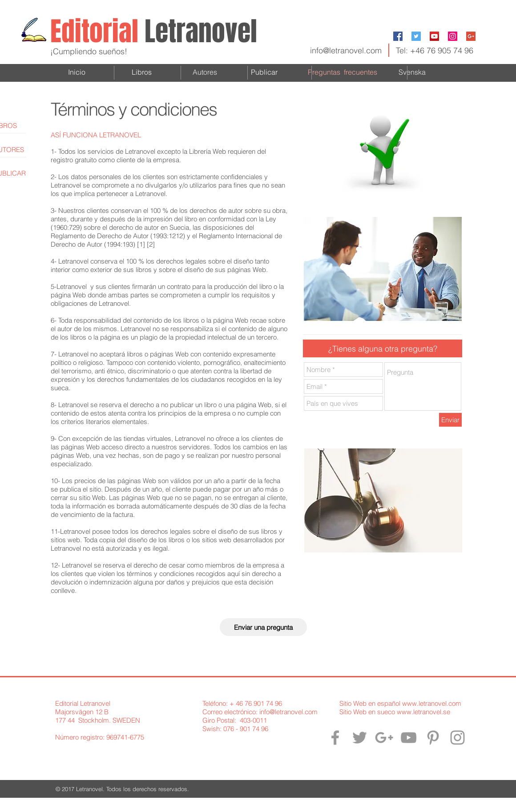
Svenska (412, 72)
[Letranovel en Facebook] (335, 738)
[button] (383, 348)
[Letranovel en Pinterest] (433, 738)
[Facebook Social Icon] (398, 36)
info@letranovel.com (346, 50)
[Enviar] (450, 420)
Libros (142, 72)
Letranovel (201, 32)
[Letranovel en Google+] (384, 738)
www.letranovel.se (423, 712)
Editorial (97, 32)
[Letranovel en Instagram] (458, 738)
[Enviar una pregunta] (263, 627)
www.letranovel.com (432, 703)
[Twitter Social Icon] (416, 36)
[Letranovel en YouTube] (409, 738)
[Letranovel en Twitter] (360, 738)
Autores (205, 72)
